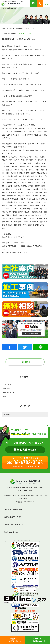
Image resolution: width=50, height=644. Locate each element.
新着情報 (11, 28)
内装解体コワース (11, 517)
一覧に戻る (25, 362)
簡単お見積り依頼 (25, 450)
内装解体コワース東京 (13, 509)
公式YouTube (10, 532)
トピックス (7, 385)
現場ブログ (7, 388)
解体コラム (7, 396)
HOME (4, 28)
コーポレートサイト (12, 525)
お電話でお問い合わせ (15, 640)
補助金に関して (9, 392)
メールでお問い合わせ (39, 640)
